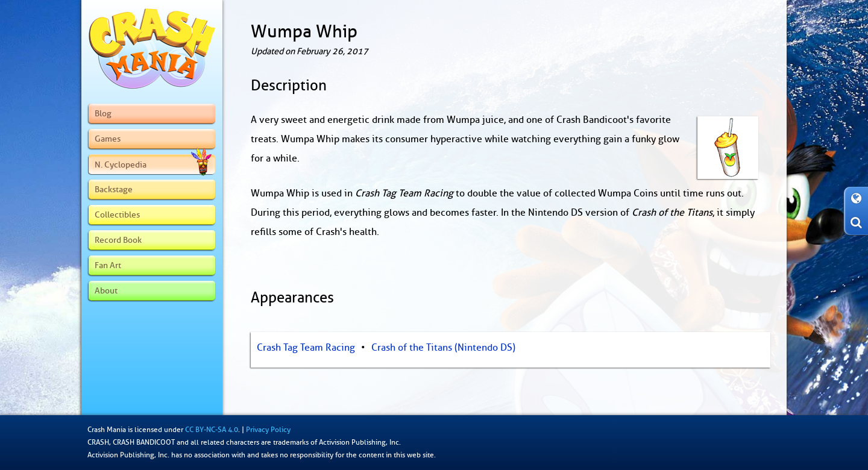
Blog (103, 113)
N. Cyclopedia (153, 164)
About (106, 290)
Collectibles (117, 215)
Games (108, 139)
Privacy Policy (268, 430)
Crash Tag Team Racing (306, 348)
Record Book (118, 240)
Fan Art (108, 265)
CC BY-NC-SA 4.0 (212, 430)
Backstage (114, 189)
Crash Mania (107, 430)
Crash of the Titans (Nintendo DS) (443, 348)
